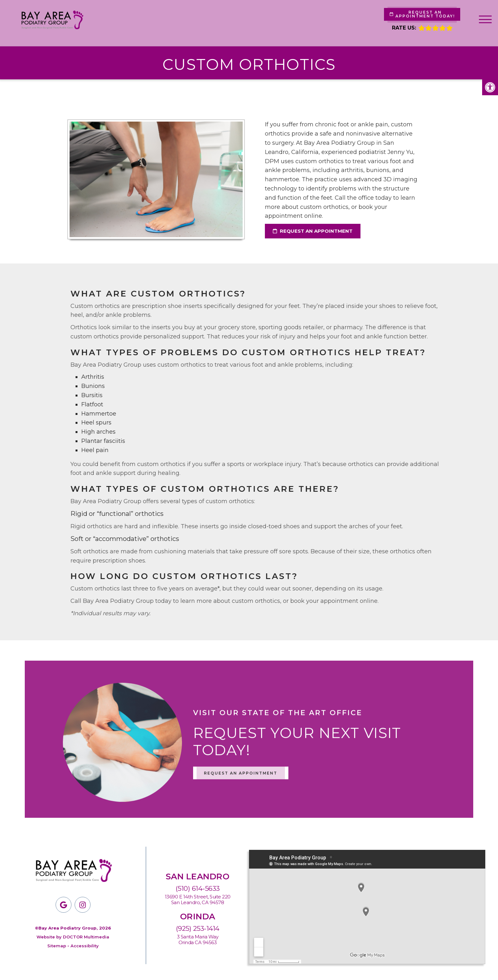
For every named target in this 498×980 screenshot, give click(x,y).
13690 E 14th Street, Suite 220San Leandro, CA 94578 (198, 900)
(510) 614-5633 (198, 888)
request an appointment (313, 231)
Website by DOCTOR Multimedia (73, 937)
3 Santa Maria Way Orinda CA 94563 (198, 940)
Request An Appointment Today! (422, 14)
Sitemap (57, 946)
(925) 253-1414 (198, 928)
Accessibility (85, 946)
